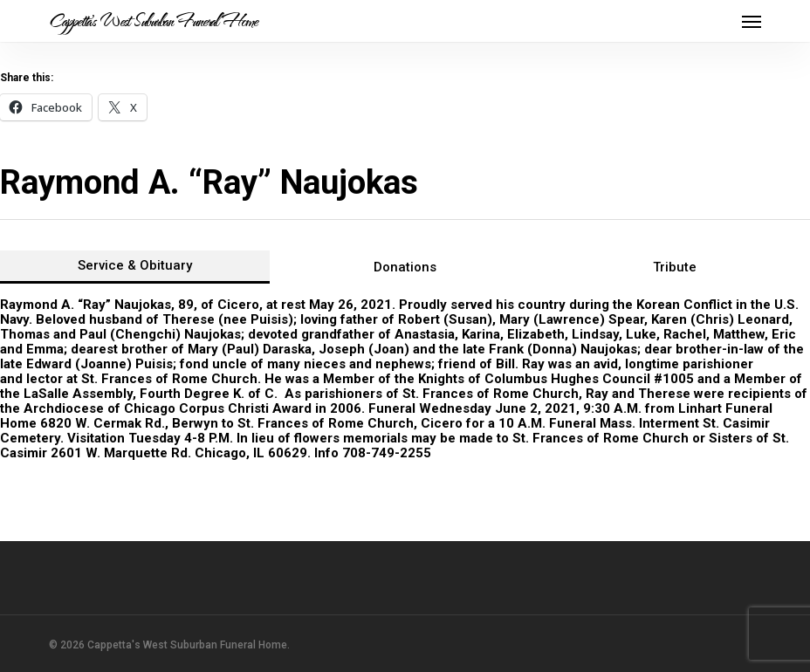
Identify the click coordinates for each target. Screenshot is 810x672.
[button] (752, 21)
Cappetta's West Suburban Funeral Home (153, 21)
